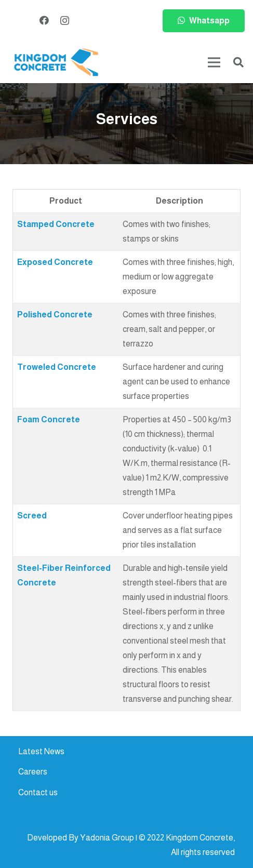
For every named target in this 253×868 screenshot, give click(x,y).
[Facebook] (44, 20)
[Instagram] (65, 21)
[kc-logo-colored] (56, 63)
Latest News (41, 751)
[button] (238, 62)
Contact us (38, 792)
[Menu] (214, 62)
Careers (33, 772)
